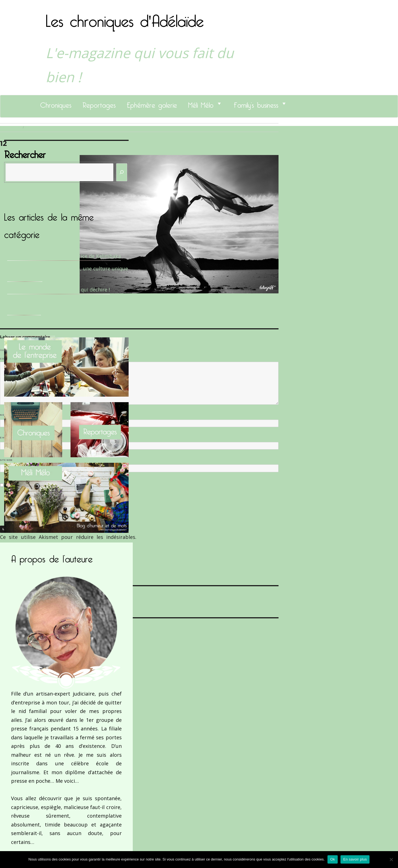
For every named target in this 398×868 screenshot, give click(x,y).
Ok (333, 859)
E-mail (6, 438)
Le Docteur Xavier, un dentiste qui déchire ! (58, 290)
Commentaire (11, 359)
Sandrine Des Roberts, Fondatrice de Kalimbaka (64, 256)
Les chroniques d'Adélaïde (125, 17)
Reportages (99, 104)
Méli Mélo (201, 104)
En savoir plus (355, 859)
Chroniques (56, 104)
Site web (6, 460)
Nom (4, 415)
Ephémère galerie (152, 104)
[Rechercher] (122, 172)
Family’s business (256, 104)
